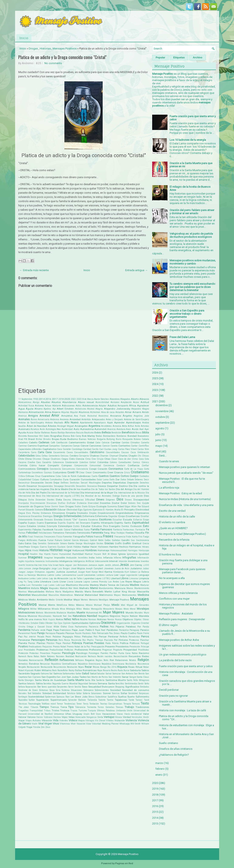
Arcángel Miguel (65, 426)
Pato (94, 633)
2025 (155, 378)
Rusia (126, 670)
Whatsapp (125, 724)
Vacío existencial (133, 714)
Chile (21, 459)
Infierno (117, 558)
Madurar (145, 585)
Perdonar (113, 637)
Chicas (145, 456)
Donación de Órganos (31, 506)
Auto (76, 429)
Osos (71, 627)
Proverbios (45, 653)
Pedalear (57, 637)
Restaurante (47, 667)
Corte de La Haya (133, 469)
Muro (146, 613)
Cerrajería (84, 456)
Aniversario (44, 419)
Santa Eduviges (26, 680)
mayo (159, 446)
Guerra (43, 547)
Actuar (48, 406)
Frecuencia (120, 537)
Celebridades (26, 456)
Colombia (103, 462)
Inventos (145, 561)
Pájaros (120, 627)
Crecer (89, 473)
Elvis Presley (33, 513)
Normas (92, 619)
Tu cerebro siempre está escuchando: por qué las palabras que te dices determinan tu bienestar (193, 287)
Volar (89, 724)
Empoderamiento (106, 513)
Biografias (56, 436)
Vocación (81, 724)
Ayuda (22, 433)
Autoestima (87, 429)
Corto (146, 469)
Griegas (35, 547)
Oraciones (108, 623)
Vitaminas (65, 724)
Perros (145, 636)
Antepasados (98, 419)
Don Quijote (143, 503)
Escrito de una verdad (172, 511)
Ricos (96, 667)
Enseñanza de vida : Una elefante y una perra (186, 505)
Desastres (81, 486)
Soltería (87, 693)
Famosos (106, 529)
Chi (139, 456)
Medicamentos (129, 595)
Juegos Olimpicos (36, 572)
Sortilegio (23, 697)
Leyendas (89, 578)
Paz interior (30, 637)
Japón (101, 565)
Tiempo (44, 707)
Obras (146, 619)
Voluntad (96, 724)
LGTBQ (106, 578)
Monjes (119, 609)
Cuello (94, 476)
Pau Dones (114, 633)
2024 (155, 384)
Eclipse (92, 507)
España (23, 523)
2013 (155, 824)
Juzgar (81, 572)
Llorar (63, 582)
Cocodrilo (47, 462)
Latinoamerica (69, 575)
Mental (43, 605)
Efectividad (72, 510)
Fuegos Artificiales (28, 540)
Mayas (117, 595)
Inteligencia (66, 561)
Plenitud (67, 643)
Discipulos (24, 503)
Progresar (107, 650)
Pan (139, 627)
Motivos (40, 613)
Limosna (134, 578)
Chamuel (114, 456)
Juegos (22, 572)
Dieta (59, 500)
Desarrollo (70, 486)
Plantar (32, 643)
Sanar (125, 677)
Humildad (78, 554)
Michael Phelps (102, 605)
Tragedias (23, 711)
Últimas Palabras (106, 711)
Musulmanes (45, 616)
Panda (146, 627)
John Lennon (25, 569)
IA (109, 554)
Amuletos (67, 416)
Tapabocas (121, 700)
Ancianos (116, 416)
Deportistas (120, 483)
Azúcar (30, 433)
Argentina (94, 426)
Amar (128, 412)
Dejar (57, 483)
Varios (40, 717)
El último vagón (168, 625)
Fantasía (118, 530)
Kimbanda (118, 572)
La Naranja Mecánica (35, 575)
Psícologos (94, 653)
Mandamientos (106, 588)
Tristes (55, 710)
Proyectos (56, 653)
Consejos (43, 469)
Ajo (54, 409)
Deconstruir (24, 483)
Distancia (82, 503)
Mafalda (35, 588)
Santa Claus (143, 677)
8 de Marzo (88, 399)
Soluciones (96, 693)
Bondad (132, 436)
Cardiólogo (77, 449)
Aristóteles (106, 426)
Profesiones (81, 650)
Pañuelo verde (38, 630)
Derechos (144, 483)
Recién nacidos (105, 656)
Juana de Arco (122, 569)
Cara (59, 449)
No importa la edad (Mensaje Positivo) (182, 534)
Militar (33, 609)
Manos (130, 588)
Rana (30, 656)
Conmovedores (27, 469)
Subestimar (101, 697)
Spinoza (60, 697)
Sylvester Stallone (77, 700)
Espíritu (62, 523)
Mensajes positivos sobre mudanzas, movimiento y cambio (193, 262)
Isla (50, 565)
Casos (70, 452)
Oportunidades (80, 623)
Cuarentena (48, 476)
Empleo (93, 513)
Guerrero (52, 547)
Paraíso (145, 630)
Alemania (23, 412)
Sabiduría (135, 670)
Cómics (145, 462)
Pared (33, 633)
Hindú (35, 550)
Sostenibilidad (36, 697)
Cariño (95, 449)
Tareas (139, 700)
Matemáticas (67, 595)
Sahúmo (45, 674)
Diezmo (67, 500)
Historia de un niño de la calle (177, 516)
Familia (95, 529)
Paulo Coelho (128, 633)
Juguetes (50, 572)
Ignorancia (132, 554)
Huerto (47, 554)
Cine (94, 459)
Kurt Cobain (131, 572)
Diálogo (116, 496)
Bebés (98, 433)
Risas (131, 667)
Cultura (44, 479)
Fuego (146, 537)
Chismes (37, 459)
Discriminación (38, 503)
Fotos (89, 536)
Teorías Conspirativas (111, 704)
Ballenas (46, 433)
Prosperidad (130, 650)
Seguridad (83, 684)
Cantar (134, 446)
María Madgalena (65, 592)
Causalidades (113, 452)
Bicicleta (23, 436)
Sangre (133, 677)
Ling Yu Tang (26, 582)
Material (79, 595)
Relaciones (121, 660)
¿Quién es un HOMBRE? (173, 528)
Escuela (128, 520)
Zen (43, 727)
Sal (51, 674)
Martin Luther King (116, 592)
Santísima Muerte (116, 680)
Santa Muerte (76, 680)
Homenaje (103, 550)
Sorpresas (144, 693)
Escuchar (117, 520)
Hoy (41, 554)
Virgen (48, 724)
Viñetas (110, 721)
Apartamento (86, 423)
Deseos (102, 486)
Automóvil (100, 429)
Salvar (109, 674)
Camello (145, 443)
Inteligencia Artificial (84, 561)
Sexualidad (95, 687)
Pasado (60, 633)
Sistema (66, 690)
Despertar (113, 486)
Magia (44, 588)
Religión (143, 660)
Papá (49, 630)
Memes (84, 600)
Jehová (115, 565)
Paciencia (94, 627)
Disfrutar (71, 503)
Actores (39, 406)
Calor (98, 443)
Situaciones (77, 690)
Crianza (119, 472)
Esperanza (51, 523)
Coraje (93, 469)
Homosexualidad (118, 550)
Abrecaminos (25, 402)
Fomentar (68, 537)
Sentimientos (131, 684)
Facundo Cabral (62, 530)
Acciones (115, 402)
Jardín (108, 565)
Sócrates (22, 693)
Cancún (106, 446)
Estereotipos (65, 526)
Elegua (22, 513)
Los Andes (114, 582)
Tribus (47, 711)
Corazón (102, 469)
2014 (42, 399)
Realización (81, 656)
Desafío (22, 486)
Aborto (135, 399)
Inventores (134, 561)
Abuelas (45, 402)
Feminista (97, 533)
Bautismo (89, 433)
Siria (58, 690)
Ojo (55, 623)
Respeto (22, 667)
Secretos (47, 684)
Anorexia (64, 419)
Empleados (82, 513)
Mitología (71, 609)
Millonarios (44, 609)
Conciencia (109, 466)
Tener (79, 704)
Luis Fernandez (34, 585)
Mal (70, 588)
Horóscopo (144, 550)
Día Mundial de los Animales (96, 496)
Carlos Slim (143, 449)
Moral (133, 609)
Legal (122, 575)
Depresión (133, 483)
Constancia (55, 469)
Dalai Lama (103, 480)
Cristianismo (140, 472)
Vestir (146, 717)
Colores (113, 462)
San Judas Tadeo (77, 677)
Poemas (88, 643)
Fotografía (79, 537)
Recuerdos (135, 656)
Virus (56, 724)
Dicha (31, 500)
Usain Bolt (89, 714)
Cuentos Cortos (119, 476)
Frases (108, 536)
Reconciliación (121, 656)
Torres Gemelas (106, 707)
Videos (73, 720)
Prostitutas (144, 650)
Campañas (54, 446)
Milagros (24, 609)
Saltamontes (69, 674)
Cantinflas (144, 446)
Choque (46, 459)
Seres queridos (49, 687)
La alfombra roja (169, 488)
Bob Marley (89, 436)
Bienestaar (33, 436)
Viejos (81, 720)
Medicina (143, 595)
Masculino (54, 595)
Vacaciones (109, 714)
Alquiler (74, 412)
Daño (112, 480)
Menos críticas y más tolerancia (178, 593)
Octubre (34, 623)
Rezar (88, 667)
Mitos (79, 609)
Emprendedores (125, 513)
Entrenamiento (25, 520)
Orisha (22, 627)
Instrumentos (52, 561)
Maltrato (84, 588)
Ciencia (80, 459)
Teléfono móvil (49, 704)
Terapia (127, 704)
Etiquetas (179, 58)
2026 (155, 373)
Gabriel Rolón (97, 540)
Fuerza (42, 540)
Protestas (34, 653)
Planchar (145, 640)
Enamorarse (24, 516)
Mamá (94, 588)
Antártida (86, 419)
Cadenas (44, 442)
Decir (146, 480)
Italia (62, 565)
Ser (39, 687)
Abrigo (36, 402)
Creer (110, 472)
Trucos (74, 711)
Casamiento (59, 452)
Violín (35, 724)
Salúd (93, 674)
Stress (91, 697)
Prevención (135, 647)
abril (158, 452)
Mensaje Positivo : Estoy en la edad (180, 493)
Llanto (55, 582)
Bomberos (121, 436)
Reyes (81, 667)
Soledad (47, 693)
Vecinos (57, 717)
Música (22, 616)
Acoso (136, 402)
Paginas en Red (124, 863)
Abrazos (144, 399)
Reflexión (51, 660)
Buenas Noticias (87, 439)
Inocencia (40, 561)
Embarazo (46, 513)
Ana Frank (80, 416)
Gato (21, 543)
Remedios (23, 664)
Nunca (118, 619)
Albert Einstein (65, 409)
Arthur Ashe (134, 426)
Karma (108, 572)
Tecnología (34, 704)
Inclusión (72, 558)
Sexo (85, 687)
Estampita (52, 526)
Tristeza (65, 710)
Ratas (36, 656)
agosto (160, 428)
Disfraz (62, 503)
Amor (55, 416)
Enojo (122, 516)
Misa (62, 609)
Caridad (87, 449)
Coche (31, 462)
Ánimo (34, 419)
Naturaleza (79, 616)
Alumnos (84, 412)
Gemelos (42, 543)
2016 (48, 399)
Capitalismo (49, 449)
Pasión (78, 633)
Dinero (100, 500)
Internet (113, 561)
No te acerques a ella (172, 578)
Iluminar (23, 558)
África (133, 406)
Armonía (117, 426)
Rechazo (92, 656)
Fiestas (130, 533)
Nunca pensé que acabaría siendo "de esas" (186, 473)
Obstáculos (24, 623)
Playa (58, 643)
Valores (31, 717)
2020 (67, 399)
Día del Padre (39, 493)
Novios (111, 619)
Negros (125, 616)
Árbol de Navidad (37, 426)
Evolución (136, 526)
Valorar (22, 717)
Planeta (23, 643)
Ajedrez (47, 409)
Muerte (81, 612)
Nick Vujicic (49, 619)
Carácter (67, 449)
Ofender (49, 623)
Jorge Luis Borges (61, 569)
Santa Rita (90, 680)
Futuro (59, 540)
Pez (84, 640)
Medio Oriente (56, 600)
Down (62, 507)
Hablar (86, 547)
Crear (82, 473)
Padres (104, 626)
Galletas (116, 540)
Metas (72, 605)
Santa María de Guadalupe (51, 680)
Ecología (101, 506)
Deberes (139, 480)
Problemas (42, 650)
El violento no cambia (172, 522)
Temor (60, 704)
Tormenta (92, 707)
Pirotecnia (134, 640)
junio (158, 440)
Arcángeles (81, 426)
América (22, 416)
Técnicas (23, 704)
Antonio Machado (54, 423)
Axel (142, 429)
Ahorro (38, 409)
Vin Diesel (100, 721)
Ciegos (65, 459)
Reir (112, 660)
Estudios (97, 526)
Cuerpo (134, 476)
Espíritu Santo (123, 523)
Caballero (23, 443)
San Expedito (49, 677)
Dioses (128, 500)
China (28, 459)
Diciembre (40, 500)
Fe (147, 529)
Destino (123, 486)
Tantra (110, 700)
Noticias (102, 619)
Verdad (127, 717)
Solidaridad (59, 693)
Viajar (22, 720)
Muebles (71, 613)
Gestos (100, 543)
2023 (79, 399)
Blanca (66, 436)
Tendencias (70, 704)
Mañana (50, 592)
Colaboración (72, 462)
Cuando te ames (169, 461)
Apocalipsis (100, 423)
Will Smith (135, 724)
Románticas (90, 670)
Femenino (59, 533)
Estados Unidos (36, 526)
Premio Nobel (60, 647)
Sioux (52, 690)
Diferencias (78, 500)
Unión (130, 711)
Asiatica (35, 429)
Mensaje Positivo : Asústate (176, 614)
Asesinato (24, 429)
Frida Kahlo (132, 537)
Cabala (145, 439)
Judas (146, 569)
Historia (44, 550)
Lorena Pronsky (99, 582)
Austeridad (67, 429)
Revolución (72, 667)
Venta (100, 717)
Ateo (59, 429)
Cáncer (85, 446)
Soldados (37, 693)
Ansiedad (75, 419)
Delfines (65, 483)
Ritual (139, 667)
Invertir (22, 565)
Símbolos (145, 687)
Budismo (73, 439)
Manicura (120, 588)
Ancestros (103, 416)
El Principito (128, 510)
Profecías (69, 650)
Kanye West (98, 572)
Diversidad (93, 503)
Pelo (96, 637)
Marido (79, 592)
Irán (40, 565)
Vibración (47, 720)
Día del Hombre (141, 489)
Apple (110, 423)
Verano (118, 717)
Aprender (119, 423)
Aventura (121, 429)
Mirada (55, 609)
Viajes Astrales (33, 721)
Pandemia (24, 630)
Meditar (68, 600)
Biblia (146, 432)
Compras (67, 465)
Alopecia (56, 412)
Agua (21, 409)
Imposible (60, 558)
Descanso (92, 486)
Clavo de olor (124, 459)
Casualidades (81, 452)
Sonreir (107, 693)
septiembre (162, 423)
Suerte (131, 697)
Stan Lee (70, 697)
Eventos (125, 526)
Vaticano (48, 717)
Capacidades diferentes (30, 449)
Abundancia (69, 402)
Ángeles (127, 416)
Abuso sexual (86, 402)
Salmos (58, 674)
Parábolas (112, 630)
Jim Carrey (136, 565)
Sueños (122, 697)
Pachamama (81, 627)
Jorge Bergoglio (41, 568)
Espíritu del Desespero (78, 523)
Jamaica (93, 565)
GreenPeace (24, 547)
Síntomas (44, 690)
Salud (86, 673)
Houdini (34, 554)
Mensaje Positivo (119, 600)
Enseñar (145, 516)
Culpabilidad (25, 480)
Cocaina (22, 462)
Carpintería (24, 452)
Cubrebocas (84, 476)
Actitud (145, 402)
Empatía (71, 513)
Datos (123, 480)
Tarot (146, 700)
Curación (75, 479)
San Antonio (128, 674)
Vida (56, 720)
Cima (88, 459)
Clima (135, 459)
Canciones (95, 446)
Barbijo (61, 433)
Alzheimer (95, 412)
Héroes (145, 547)
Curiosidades (88, 479)
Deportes (107, 483)
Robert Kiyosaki (26, 670)
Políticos (135, 643)
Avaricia (111, 429)
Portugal (145, 643)
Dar (118, 479)
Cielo (72, 459)
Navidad (92, 616)
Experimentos (25, 530)
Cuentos (104, 476)
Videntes (64, 721)
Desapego (59, 486)
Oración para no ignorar (173, 696)
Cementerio (54, 456)
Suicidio (23, 700)
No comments (53, 63)
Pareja (41, 633)
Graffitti (127, 543)
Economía (112, 507)
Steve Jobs (81, 697)
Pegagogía (68, 637)
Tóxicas (119, 707)
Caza (133, 452)
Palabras (131, 627)
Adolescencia (90, 406)
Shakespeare (108, 687)
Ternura (136, 704)
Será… (163, 456)
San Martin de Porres (98, 677)
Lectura (109, 575)
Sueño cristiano (169, 743)
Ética (106, 526)
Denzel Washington (91, 483)
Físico (59, 537)
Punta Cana (125, 653)
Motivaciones (27, 612)
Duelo (85, 507)
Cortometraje (25, 473)
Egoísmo (88, 510)
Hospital (23, 554)
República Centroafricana (64, 664)
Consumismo (68, 469)
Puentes (104, 653)
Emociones (59, 513)
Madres (135, 585)
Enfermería (101, 516)
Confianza (134, 465)
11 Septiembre (25, 399)
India (92, 558)
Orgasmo (136, 623)
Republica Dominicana (89, 664)
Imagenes (35, 557)
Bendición (116, 433)
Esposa (22, 526)
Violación (120, 720)
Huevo (55, 554)
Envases (49, 520)
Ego (80, 510)
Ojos (60, 623)
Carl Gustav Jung (108, 449)
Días (146, 496)
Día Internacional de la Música (129, 493)
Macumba (84, 585)
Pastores (87, 633)
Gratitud (137, 543)
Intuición (123, 561)
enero (159, 775)
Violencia (131, 720)
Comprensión (81, 466)
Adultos (112, 406)
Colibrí (93, 462)
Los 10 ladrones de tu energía (188, 140)
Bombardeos (109, 436)
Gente (71, 543)
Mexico (80, 605)
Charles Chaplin (128, 456)
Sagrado (35, 674)
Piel (116, 640)
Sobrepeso (89, 690)
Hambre (114, 547)
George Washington (85, 543)
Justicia (60, 572)
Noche (84, 619)
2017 (55, 399)
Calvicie (106, 443)
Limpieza (144, 578)
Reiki (106, 660)
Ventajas (109, 717)
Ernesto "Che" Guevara (75, 520)
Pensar (103, 637)
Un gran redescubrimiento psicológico (183, 655)
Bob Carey (76, 436)
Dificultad (90, 500)
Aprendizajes (133, 423)
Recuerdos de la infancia (174, 540)
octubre (160, 417)
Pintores (123, 640)
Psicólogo (82, 653)
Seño (147, 684)
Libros (124, 578)
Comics (136, 462)
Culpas (36, 480)
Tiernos (55, 707)
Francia (98, 537)
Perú (61, 640)
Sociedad (115, 690)
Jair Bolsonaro (80, 565)
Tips (71, 707)
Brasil (32, 439)
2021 (155, 401)
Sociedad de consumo (135, 690)
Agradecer (143, 406)
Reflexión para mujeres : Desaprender (182, 619)
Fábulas (37, 530)
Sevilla (78, 687)
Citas (107, 459)
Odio (42, 623)
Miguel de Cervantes (138, 605)
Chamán (104, 456)
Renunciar (45, 664)
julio (158, 434)
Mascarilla (143, 592)
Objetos (138, 619)
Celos (38, 456)
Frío (140, 537)
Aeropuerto (123, 406)
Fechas (22, 533)
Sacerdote (24, 674)
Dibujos (23, 500)
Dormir (55, 507)
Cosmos (48, 473)
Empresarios (142, 513)
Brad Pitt (23, 439)
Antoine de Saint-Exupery (136, 419)
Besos (138, 433)
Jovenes (109, 568)
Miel (123, 605)
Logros (87, 582)
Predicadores (35, 647)
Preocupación (98, 647)
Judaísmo (136, 568)
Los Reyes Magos (131, 582)
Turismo (83, 711)
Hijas (21, 550)
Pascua (70, 633)
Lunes (52, 585)
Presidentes (122, 647)
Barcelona (70, 433)
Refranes (80, 660)
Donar (48, 507)
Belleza (106, 432)
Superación (43, 700)
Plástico (50, 643)
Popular (161, 58)
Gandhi (126, 540)
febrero (160, 769)
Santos (22, 683)
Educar (62, 510)
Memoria (93, 600)
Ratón (43, 656)
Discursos (52, 503)
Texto (145, 703)
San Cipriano (34, 677)
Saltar (79, 674)
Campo (76, 446)
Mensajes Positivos (65, 49)
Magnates (54, 588)
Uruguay (77, 714)
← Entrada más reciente (34, 270)
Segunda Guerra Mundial (65, 684)
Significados (132, 687)
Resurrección (60, 667)
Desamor (32, 486)
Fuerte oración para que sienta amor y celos (186, 666)
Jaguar (68, 565)
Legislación (132, 575)
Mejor (77, 600)
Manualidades (36, 592)
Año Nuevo (72, 422)
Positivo (23, 646)
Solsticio (71, 693)
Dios (120, 499)
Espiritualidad (141, 523)
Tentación (94, 704)
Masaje (132, 592)
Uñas (68, 714)
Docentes (105, 503)
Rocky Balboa (75, 670)
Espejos (32, 523)
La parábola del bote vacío (175, 660)
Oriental (145, 623)
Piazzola (108, 640)
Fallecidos (77, 530)
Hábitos (77, 547)
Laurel (80, 575)
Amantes (120, 412)
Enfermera (88, 516)
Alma (48, 412)
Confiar (145, 466)
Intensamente (102, 561)
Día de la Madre (59, 489)
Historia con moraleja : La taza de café (182, 710)
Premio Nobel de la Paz (79, 647)
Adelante (57, 406)
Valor (146, 714)
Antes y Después (114, 419)
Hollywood (78, 550)
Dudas (78, 507)
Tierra (64, 707)
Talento (102, 700)
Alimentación (36, 412)
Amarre (137, 412)
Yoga (29, 727)
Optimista (95, 623)
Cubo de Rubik (69, 476)
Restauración (33, 667)
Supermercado (59, 700)
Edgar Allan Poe (133, 507)
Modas (87, 609)
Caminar (23, 446)
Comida (23, 465)
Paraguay (134, 630)
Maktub (64, 588)
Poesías (99, 643)
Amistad (45, 416)
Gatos (28, 543)
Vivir (73, 724)
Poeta (108, 643)
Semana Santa (106, 683)
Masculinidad (39, 595)
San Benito (139, 674)
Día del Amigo (124, 489)
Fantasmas (129, 530)
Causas (125, 452)
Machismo (72, 585)
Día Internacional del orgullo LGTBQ (61, 496)
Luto (58, 585)
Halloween (103, 547)
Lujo (45, 585)
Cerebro (74, 456)
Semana (93, 684)
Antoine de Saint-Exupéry (31, 423)
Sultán (32, 700)
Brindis (47, 439)
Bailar (38, 433)
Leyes (98, 578)
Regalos (90, 660)
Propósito (118, 650)
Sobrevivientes (102, 690)
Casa (49, 452)
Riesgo (103, 667)
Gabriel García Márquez (76, 540)
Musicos (32, 616)
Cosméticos (37, 473)
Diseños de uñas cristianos (176, 749)
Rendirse (34, 664)
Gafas (108, 540)
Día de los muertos (80, 489)
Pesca (67, 640)
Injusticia (30, 561)
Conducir (121, 466)
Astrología (51, 429)
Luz (63, 585)
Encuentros (37, 516)
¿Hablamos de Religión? (174, 755)
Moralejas (143, 609)
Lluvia (70, 582)
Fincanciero (50, 537)
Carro (34, 452)
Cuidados (144, 476)
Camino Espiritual (38, 446)
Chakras (94, 456)
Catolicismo (97, 452)
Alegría (99, 409)
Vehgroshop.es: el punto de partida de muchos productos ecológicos (191, 235)
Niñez (67, 619)
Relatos (133, 660)
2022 (73, 399)
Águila (30, 409)
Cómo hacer (37, 465)
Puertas (113, 653)
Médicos (23, 600)
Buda (63, 439)
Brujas (56, 439)
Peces (48, 637)
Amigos (33, 416)
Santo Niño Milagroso (138, 680)
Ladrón (51, 575)
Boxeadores (143, 436)
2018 (61, 399)
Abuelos (56, 402)
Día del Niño (24, 493)
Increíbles (83, 558)
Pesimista (76, 640)
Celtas (45, 456)
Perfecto (123, 637)
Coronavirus (116, 469)
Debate (130, 480)
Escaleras (93, 520)
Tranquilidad (36, 711)
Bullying (111, 439)
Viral (41, 724)
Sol (29, 693)
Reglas (99, 660)
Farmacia (140, 530)
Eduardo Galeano (34, 510)
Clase (114, 459)
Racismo (144, 653)
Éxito (146, 526)
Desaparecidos (45, 486)
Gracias (109, 543)
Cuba (58, 476)
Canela (114, 446)
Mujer (107, 612)
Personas (52, 640)
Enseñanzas (133, 516)
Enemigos (48, 516)
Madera (94, 585)
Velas (72, 717)
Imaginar (49, 558)
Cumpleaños (56, 480)
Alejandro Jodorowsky (117, 409)
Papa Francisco (62, 630)
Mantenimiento (142, 588)
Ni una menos (34, 619)
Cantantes (124, 446)
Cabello (33, 442)
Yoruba (37, 727)
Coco (38, 462)
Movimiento (50, 613)
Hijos (28, 550)
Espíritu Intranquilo (102, 523)
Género (63, 543)
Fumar (50, 540)
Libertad (115, 578)
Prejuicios (47, 647)
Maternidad (91, 595)
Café (53, 443)
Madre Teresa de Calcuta (114, 585)
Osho (64, 627)
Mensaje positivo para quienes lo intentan (184, 467)
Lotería (146, 582)
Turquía (92, 711)
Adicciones (68, 406)
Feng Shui (110, 533)
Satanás (31, 684)
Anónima (55, 419)
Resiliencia (131, 664)
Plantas (41, 643)
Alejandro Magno (140, 409)
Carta (41, 452)
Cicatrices (56, 459)
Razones (60, 656)
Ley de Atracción (59, 578)
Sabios (145, 670)
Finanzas (39, 537)
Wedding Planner (110, 724)
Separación (31, 687)
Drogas (33, 49)
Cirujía (100, 459)
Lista (36, 582)
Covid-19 (73, 472)
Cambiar (116, 442)
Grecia (146, 543)
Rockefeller (63, 670)
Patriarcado (103, 633)
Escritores (105, 519)
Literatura (46, 582)
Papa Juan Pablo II (83, 630)
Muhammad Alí (94, 613)
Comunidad (95, 466)
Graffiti (118, 543)
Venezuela (80, 717)
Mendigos (104, 600)
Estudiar (86, 526)
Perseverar (24, 640)
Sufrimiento (142, 697)
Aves (128, 429)
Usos (98, 714)
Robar (146, 667)
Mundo (130, 613)
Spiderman (50, 697)
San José (61, 677)
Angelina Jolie (141, 416)
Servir (71, 687)
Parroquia (50, 633)
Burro (119, 439)
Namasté (57, 616)
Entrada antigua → (136, 270)
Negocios (115, 616)
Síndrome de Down (28, 690)
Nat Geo (67, 616)
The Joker (24, 707)
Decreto (49, 483)
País (112, 627)
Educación (50, 509)
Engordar (113, 516)
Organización (123, 623)
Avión (135, 429)
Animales (24, 419)
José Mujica (78, 568)
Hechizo (124, 547)
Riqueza (122, 667)
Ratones (51, 656)
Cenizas (65, 456)
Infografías (129, 557)
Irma (45, 565)
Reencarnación (36, 660)
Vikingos (90, 721)
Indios (99, 558)
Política (124, 643)
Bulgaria (101, 439)
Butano (137, 439)
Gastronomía (143, 540)
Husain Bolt (100, 554)
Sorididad (133, 693)
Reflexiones (67, 660)
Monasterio (109, 609)
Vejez (65, 717)
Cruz (38, 476)
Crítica (22, 476)
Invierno (30, 565)
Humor (89, 554)
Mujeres (118, 612)
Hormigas (133, 550)
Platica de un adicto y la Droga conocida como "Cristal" (62, 57)
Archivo (198, 58)
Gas (133, 540)
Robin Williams (43, 670)
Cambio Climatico (131, 443)
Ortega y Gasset (35, 627)
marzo (159, 763)
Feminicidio (84, 533)
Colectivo (84, 462)
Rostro (114, 670)
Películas (87, 637)
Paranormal (24, 633)
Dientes (51, 500)
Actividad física (26, 406)
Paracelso (124, 630)
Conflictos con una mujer (174, 599)
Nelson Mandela (139, 616)
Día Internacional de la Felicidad (63, 493)
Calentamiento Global (81, 442)
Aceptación (126, 402)
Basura (80, 433)
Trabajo (129, 707)
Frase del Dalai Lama (182, 337)
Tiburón (34, 707)
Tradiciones (142, 707)
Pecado (41, 637)
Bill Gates (44, 436)
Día (131, 486)
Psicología (69, 653)
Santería (100, 680)
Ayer (147, 429)
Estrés (77, 526)
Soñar (124, 693)
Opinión (67, 623)
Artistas (145, 426)
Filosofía (139, 533)
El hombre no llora (170, 554)
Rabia (135, 653)
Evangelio (115, 526)
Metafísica (62, 605)
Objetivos (128, 619)
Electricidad (142, 510)
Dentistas (75, 483)
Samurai (117, 674)
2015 (155, 812)
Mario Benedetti (94, 592)
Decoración (37, 483)
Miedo (116, 605)
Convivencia (82, 469)
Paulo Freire (143, 633)
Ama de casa (108, 412)
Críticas (30, 476)
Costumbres (60, 472)
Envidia (58, 520)
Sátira (39, 683)
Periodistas (134, 637)
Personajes (38, 640)
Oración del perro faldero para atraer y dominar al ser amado (192, 212)
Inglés (21, 561)
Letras (45, 578)
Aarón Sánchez (102, 399)
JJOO (146, 565)
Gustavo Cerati (65, 547)
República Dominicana (113, 664)
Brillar (39, 439)
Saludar (101, 674)
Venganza (91, 717)
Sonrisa (116, 693)
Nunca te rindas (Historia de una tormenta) (185, 499)
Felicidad (32, 533)
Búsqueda (128, 439)
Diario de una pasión (132, 496)
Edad (121, 506)
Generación (53, 543)
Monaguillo (96, 609)
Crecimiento (100, 472)
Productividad (56, 650)
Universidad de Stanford (40, 714)
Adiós (79, 406)
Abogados (125, 399)
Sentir (141, 684)
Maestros (24, 588)
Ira (36, 565)
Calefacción (62, 443)
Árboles (52, 426)
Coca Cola (144, 459)
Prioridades (30, 650)
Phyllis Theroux (95, 640)
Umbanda (121, 711)
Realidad (70, 656)
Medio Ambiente (38, 600)
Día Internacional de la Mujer (97, 493)
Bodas (99, 436)
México (89, 605)
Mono (126, 609)
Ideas (114, 554)
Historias (45, 49)
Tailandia (92, 700)
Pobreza (77, 643)
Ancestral (92, 416)
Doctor (116, 503)
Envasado (38, 520)
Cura (66, 479)
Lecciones (90, 575)
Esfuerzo (138, 520)
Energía (58, 516)
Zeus (48, 727)
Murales (139, 613)
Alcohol (91, 409)
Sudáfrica (112, 697)
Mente (52, 605)
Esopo (146, 520)
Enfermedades (73, 516)
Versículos (137, 717)
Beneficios (128, 432)
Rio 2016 (112, 667)
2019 (155, 789)
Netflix (21, 619)
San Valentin (115, 677)
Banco (54, 433)
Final (30, 537)
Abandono (115, 399)
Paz (20, 637)
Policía (115, 643)
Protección (23, 653)
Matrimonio (106, 595)
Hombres (91, 550)
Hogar (68, 550)
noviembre (162, 411)
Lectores (101, 575)
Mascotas (24, 595)
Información (143, 558)
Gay (35, 543)
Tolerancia (80, 707)
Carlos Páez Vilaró (127, 449)
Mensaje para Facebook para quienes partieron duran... (182, 571)
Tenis (86, 704)
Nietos (60, 619)
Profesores (95, 650)
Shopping (120, 687)
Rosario (107, 670)
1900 (35, 399)
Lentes (32, 578)
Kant (88, 572)
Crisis (127, 473)
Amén (145, 412)
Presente (110, 647)
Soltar (79, 693)
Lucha (22, 585)
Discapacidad (141, 500)
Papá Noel (100, 630)
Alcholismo (81, 409)
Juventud (71, 572)
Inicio (24, 38)
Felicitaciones (45, 533)
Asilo (42, 429)
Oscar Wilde (52, 627)
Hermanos (135, 547)
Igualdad (144, 554)
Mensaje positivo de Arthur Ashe (179, 640)
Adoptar (103, 406)
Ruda (120, 670)
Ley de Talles (76, 578)
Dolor (124, 503)
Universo (59, 714)
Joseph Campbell (94, 569)
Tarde (131, 700)
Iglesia (122, 554)
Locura (78, 582)
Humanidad (65, 554)
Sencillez (120, 684)
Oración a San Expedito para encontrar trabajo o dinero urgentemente (187, 314)
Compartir (53, 465)
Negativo (104, 616)
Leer (116, 575)
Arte (124, 426)
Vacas (120, 714)
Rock (54, 670)
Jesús (124, 565)
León (39, 578)
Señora (22, 687)
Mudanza (61, 613)
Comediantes (125, 462)
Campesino (66, 446)
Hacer (94, 547)
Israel (56, 565)
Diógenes (110, 500)
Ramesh (22, 656)
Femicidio (71, 533)
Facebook (48, 530)
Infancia (108, 558)
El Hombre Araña (112, 510)
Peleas (77, 637)
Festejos (121, 533)
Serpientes (62, 687)
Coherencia (58, 462)
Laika (58, 575)
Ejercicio (97, 510)
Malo (76, 588)
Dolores (132, 503)
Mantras (23, 592)
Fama (87, 530)
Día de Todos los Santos (103, 489)
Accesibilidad (102, 402)
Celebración (143, 452)
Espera (40, 523)
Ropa (100, 670)
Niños (76, 619)
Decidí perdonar (169, 690)
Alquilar (65, 412)
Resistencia (143, 664)
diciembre (162, 405)
